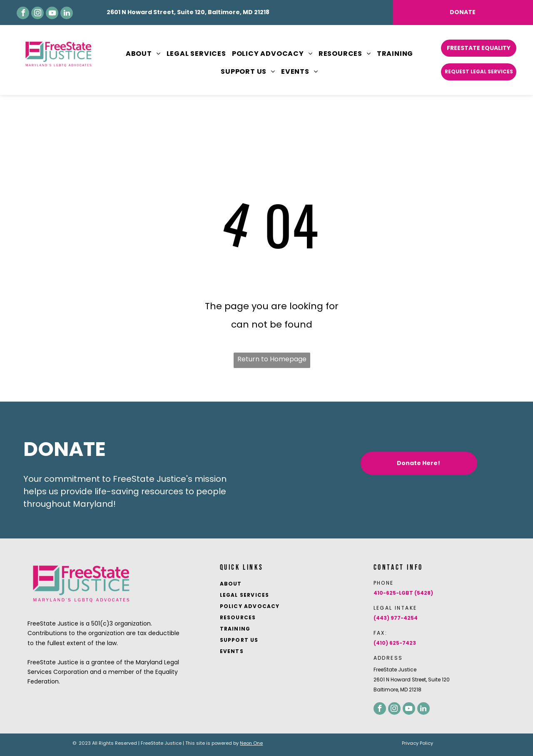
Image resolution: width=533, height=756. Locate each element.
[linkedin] (67, 13)
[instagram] (37, 13)
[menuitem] (140, 54)
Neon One (251, 743)
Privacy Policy (417, 743)
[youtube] (52, 13)
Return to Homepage (272, 359)
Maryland (93, 504)
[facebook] (23, 13)
